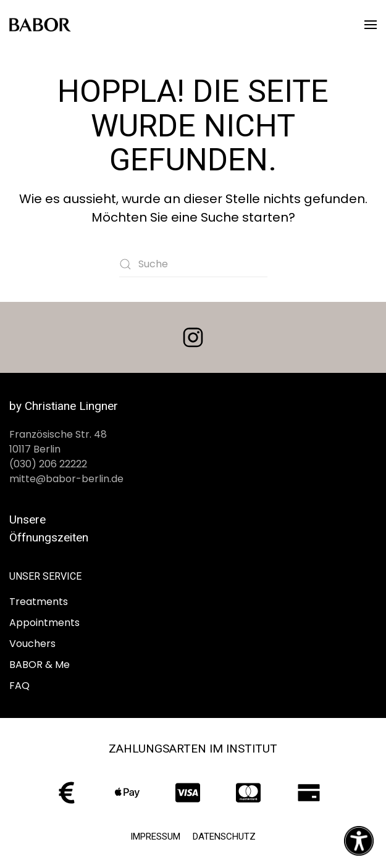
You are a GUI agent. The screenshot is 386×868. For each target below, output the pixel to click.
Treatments (39, 602)
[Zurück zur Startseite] (40, 25)
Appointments (44, 623)
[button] (371, 25)
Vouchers (32, 644)
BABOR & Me (40, 665)
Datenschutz (224, 837)
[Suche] (193, 264)
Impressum (155, 837)
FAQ (19, 686)
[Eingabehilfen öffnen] (359, 841)
